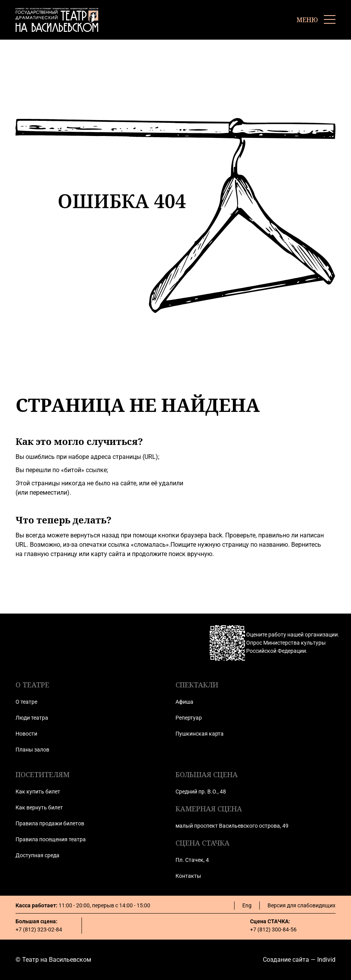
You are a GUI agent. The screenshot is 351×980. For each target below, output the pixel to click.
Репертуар (189, 718)
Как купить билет (38, 792)
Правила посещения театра (51, 839)
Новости (26, 734)
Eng (247, 905)
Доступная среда (37, 855)
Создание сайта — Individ (299, 960)
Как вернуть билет (39, 807)
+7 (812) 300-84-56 (273, 929)
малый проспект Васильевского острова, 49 (232, 826)
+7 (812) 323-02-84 (39, 929)
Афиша (184, 702)
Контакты (188, 876)
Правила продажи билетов (50, 823)
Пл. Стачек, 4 (192, 860)
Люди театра (32, 718)
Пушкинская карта (200, 734)
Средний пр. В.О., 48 (201, 792)
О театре (26, 702)
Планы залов (32, 750)
